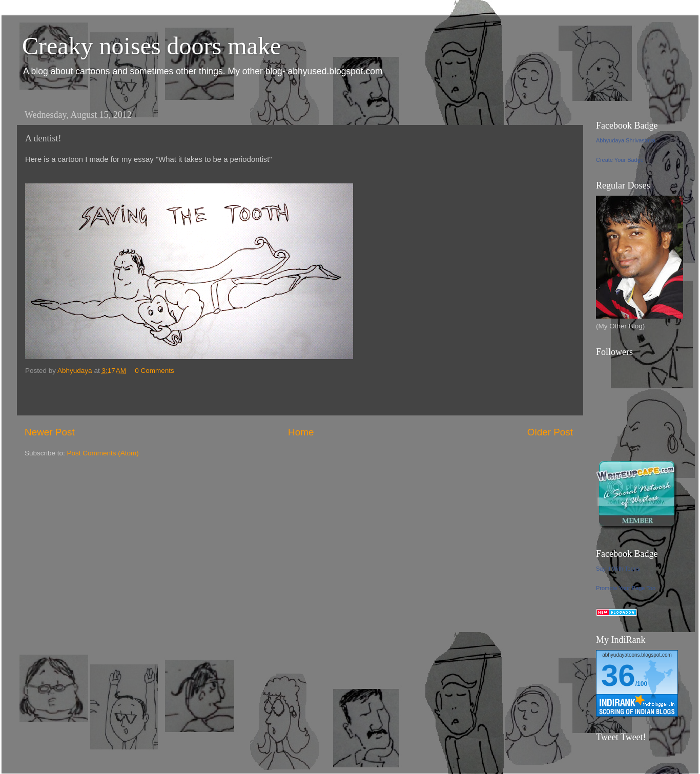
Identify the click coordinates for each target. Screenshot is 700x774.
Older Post (550, 432)
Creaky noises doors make (151, 46)
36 (618, 675)
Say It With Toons (618, 569)
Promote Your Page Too (626, 588)
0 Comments (155, 371)
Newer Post (50, 432)
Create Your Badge (620, 160)
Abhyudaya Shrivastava (626, 140)
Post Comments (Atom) (103, 453)
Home (301, 432)
